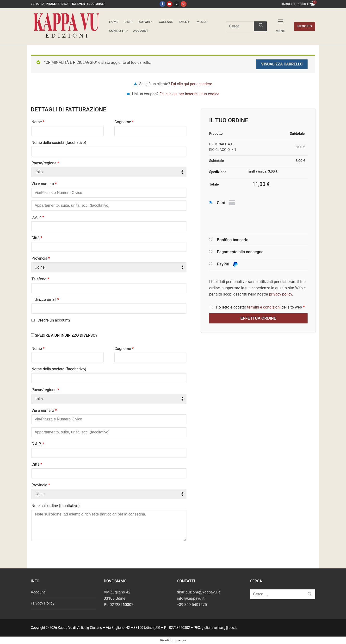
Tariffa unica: (262, 171)
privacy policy (281, 294)
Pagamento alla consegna (240, 252)
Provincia (41, 258)
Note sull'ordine (56, 506)
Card (226, 203)
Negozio (305, 26)
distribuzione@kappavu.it (198, 592)
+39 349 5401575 (192, 605)
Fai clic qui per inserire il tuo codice (189, 94)
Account (38, 592)
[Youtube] (170, 4)
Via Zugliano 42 (117, 592)
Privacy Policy (43, 603)
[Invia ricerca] (260, 26)
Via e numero (44, 184)
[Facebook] (162, 4)
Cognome (124, 122)
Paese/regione (45, 163)
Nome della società (59, 143)
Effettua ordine (258, 318)
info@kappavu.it (191, 598)
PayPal (227, 264)
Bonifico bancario (232, 240)
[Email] (183, 4)
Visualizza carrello (282, 64)
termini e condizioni (264, 307)
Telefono (40, 279)
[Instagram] (176, 4)
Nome (38, 122)
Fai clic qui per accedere (191, 84)
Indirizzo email (45, 299)
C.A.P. (38, 217)
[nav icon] (280, 26)
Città (37, 238)
